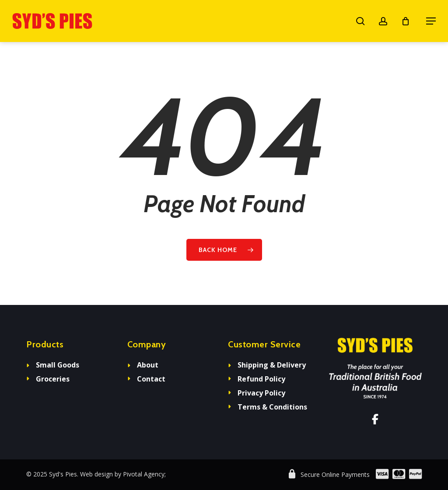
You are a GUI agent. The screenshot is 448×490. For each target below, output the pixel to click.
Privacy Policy (261, 393)
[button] (431, 21)
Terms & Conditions (272, 407)
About (148, 365)
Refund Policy (261, 379)
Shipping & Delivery (272, 365)
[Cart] (409, 21)
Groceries (53, 379)
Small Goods (58, 365)
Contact (151, 379)
